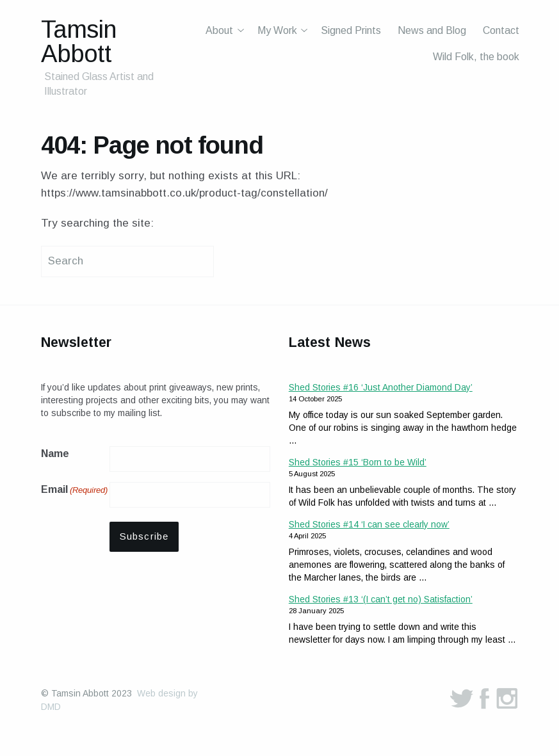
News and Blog (432, 30)
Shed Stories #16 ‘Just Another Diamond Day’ (381, 387)
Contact (501, 30)
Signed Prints (351, 30)
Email (74, 490)
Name (55, 454)
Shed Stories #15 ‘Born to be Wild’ (358, 462)
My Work (277, 30)
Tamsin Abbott (78, 41)
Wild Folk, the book (476, 57)
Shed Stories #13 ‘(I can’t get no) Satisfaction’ (381, 599)
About (219, 30)
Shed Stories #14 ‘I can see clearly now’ (369, 524)
